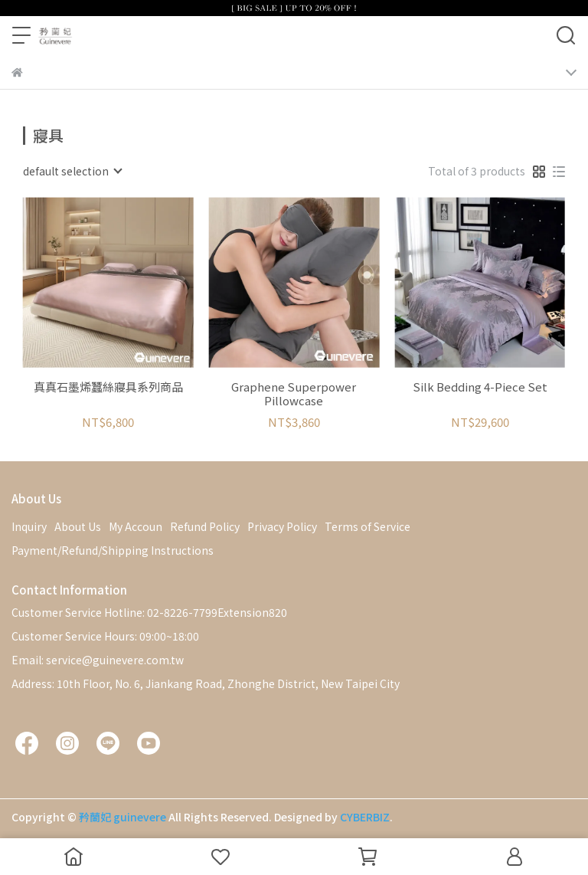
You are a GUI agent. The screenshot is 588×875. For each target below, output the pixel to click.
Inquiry (29, 526)
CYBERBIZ (365, 817)
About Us (78, 526)
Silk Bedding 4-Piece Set (480, 387)
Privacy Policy (282, 526)
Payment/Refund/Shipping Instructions (113, 550)
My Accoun (136, 526)
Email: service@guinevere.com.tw (98, 660)
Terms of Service (367, 526)
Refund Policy (205, 526)
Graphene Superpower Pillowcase (294, 394)
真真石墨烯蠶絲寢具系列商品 (108, 387)
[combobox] (72, 171)
